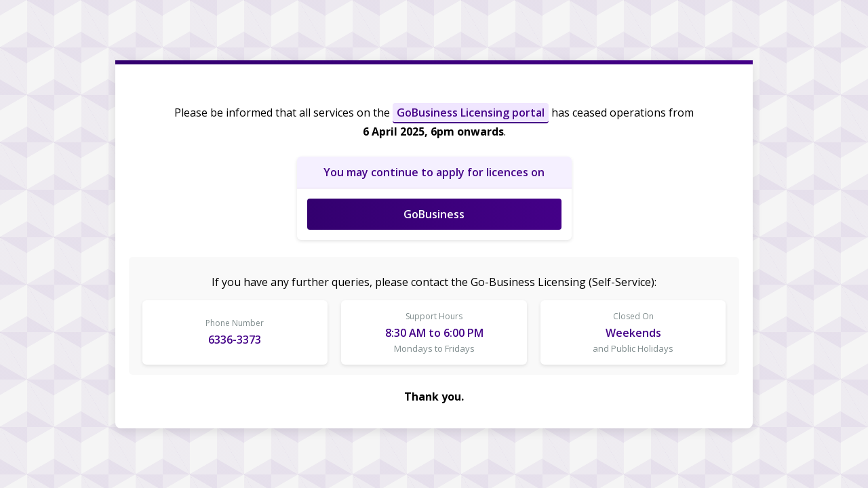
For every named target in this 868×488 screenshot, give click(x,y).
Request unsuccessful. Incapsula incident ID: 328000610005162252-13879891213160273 (434, 244)
